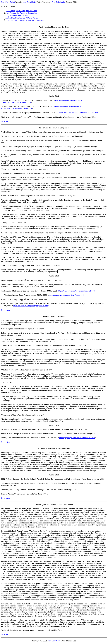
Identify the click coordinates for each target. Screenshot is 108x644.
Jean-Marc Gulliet (8, 2)
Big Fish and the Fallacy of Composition (22, 13)
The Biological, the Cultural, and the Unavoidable (25, 20)
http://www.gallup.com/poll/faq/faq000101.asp (30, 306)
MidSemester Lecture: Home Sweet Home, (58, 140)
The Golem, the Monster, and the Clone (22, 11)
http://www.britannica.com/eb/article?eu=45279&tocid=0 (77, 113)
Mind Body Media (29, 2)
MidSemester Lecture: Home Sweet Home (44, 173)
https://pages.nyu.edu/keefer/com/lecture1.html (77, 291)
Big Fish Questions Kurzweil (17, 15)
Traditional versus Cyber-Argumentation (57, 270)
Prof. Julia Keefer (59, 2)
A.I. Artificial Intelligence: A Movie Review (22, 18)
